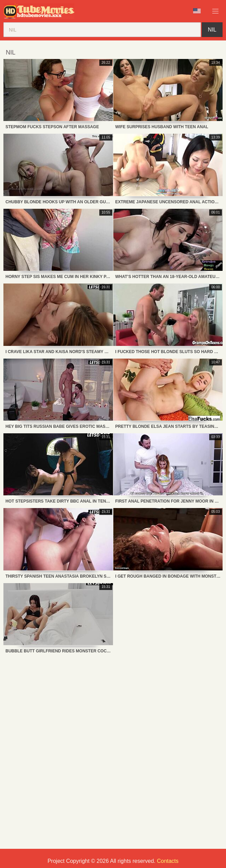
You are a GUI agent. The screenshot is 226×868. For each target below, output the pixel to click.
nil (212, 30)
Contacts (168, 861)
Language (197, 11)
